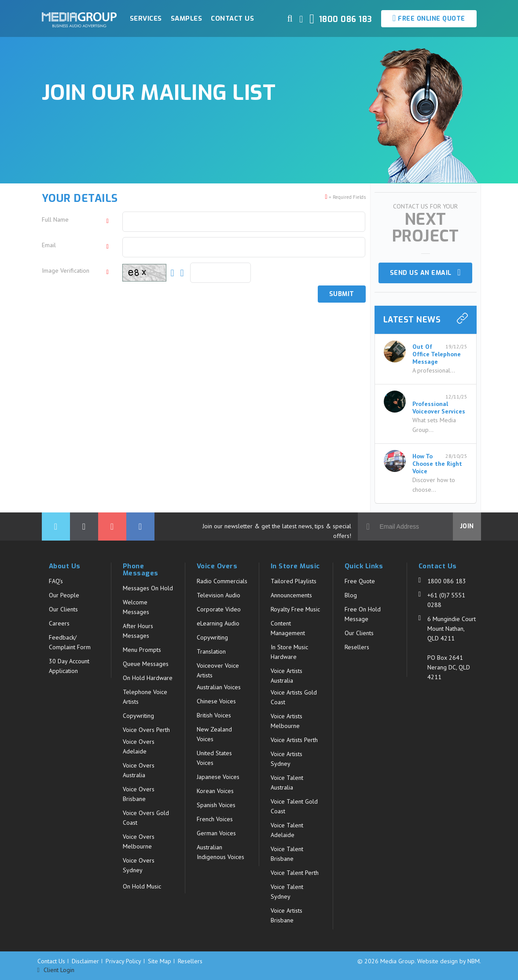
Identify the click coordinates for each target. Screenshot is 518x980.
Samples (187, 18)
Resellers (357, 647)
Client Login (56, 970)
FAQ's (56, 581)
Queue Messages (146, 664)
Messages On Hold (148, 588)
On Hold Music (142, 886)
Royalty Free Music (295, 609)
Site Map (160, 961)
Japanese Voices (218, 777)
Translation (211, 651)
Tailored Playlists (294, 581)
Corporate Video (219, 609)
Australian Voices (219, 687)
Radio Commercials (222, 581)
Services (146, 18)
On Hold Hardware (148, 678)
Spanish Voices (216, 805)
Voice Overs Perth (146, 730)
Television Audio (219, 595)
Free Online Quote (429, 18)
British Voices (214, 715)
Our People (64, 595)
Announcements (291, 595)
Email (49, 245)
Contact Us (232, 18)
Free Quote (360, 581)
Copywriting (138, 716)
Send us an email (425, 272)
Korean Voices (215, 791)
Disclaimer (85, 961)
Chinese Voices (216, 701)
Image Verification (66, 271)
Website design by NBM (448, 961)
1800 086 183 (447, 581)
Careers (59, 623)
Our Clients (63, 609)
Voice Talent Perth (295, 873)
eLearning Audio (218, 623)
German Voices (216, 833)
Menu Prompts (142, 650)
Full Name (55, 219)
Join (467, 526)
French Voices (215, 819)
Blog (351, 595)
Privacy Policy (123, 961)
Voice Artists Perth (294, 740)
